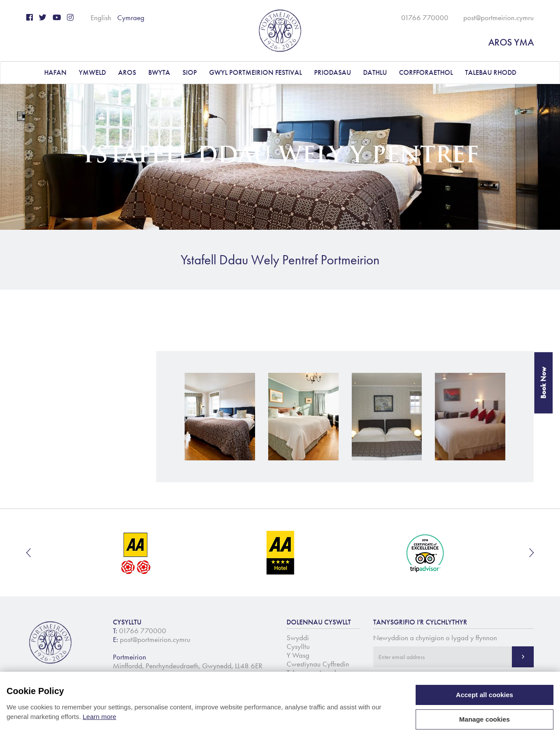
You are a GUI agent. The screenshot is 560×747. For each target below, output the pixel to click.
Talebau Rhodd (491, 72)
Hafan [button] (55, 72)
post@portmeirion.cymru (499, 18)
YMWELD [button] (92, 72)
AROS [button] (127, 72)
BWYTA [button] (159, 72)
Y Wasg (298, 655)
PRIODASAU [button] (332, 72)
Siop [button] (190, 72)
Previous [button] (28, 553)
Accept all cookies (485, 695)
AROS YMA (511, 42)
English (101, 18)
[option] (136, 553)
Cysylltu (298, 646)
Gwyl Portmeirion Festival (255, 72)
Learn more (100, 717)
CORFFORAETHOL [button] (426, 72)
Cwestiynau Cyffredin (318, 664)
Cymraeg (131, 18)
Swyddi (298, 638)
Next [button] (532, 553)
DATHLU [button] (375, 72)
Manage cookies (485, 719)
